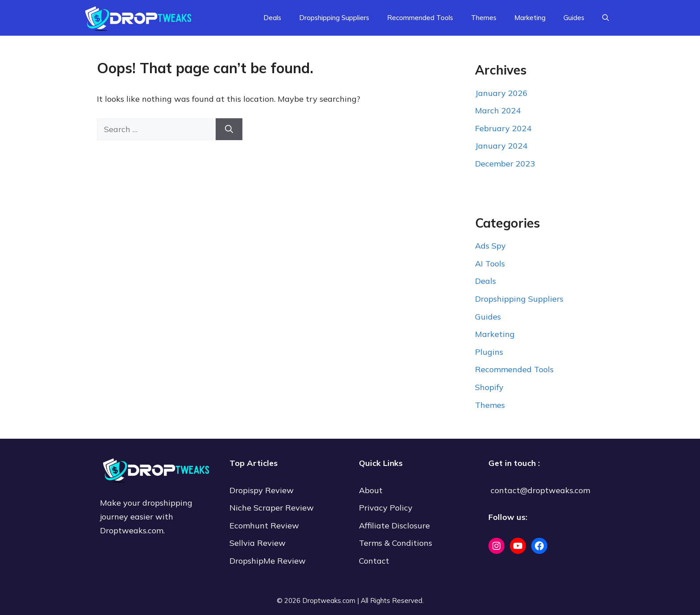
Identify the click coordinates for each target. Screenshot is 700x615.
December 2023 (505, 164)
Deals (272, 18)
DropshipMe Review (268, 561)
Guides (574, 18)
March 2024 (498, 110)
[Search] (229, 129)
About (371, 490)
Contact (374, 561)
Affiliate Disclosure (394, 526)
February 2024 (503, 128)
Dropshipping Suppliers (334, 18)
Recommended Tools (420, 18)
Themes (484, 18)
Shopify (489, 387)
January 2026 (501, 93)
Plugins (489, 352)
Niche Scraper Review (273, 508)
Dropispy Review (262, 490)
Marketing (530, 18)
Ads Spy (490, 246)
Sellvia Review (259, 543)
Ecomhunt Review (264, 526)
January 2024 (501, 146)
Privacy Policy (386, 508)
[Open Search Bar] (606, 18)
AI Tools (490, 264)
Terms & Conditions (396, 543)
